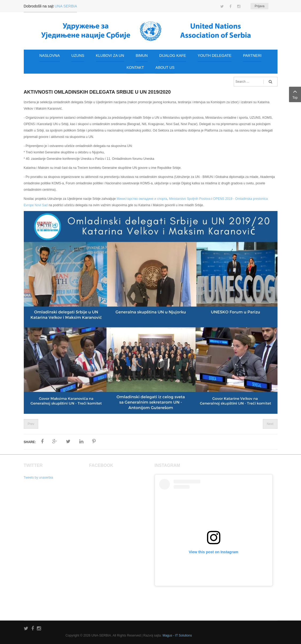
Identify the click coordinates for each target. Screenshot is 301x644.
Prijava (259, 6)
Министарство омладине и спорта (142, 199)
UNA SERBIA (66, 6)
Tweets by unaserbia (38, 478)
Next (270, 424)
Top (295, 94)
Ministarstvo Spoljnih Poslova (190, 199)
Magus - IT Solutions (177, 635)
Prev (31, 424)
